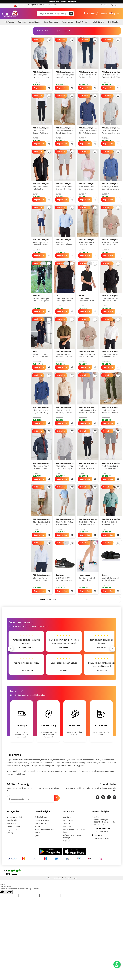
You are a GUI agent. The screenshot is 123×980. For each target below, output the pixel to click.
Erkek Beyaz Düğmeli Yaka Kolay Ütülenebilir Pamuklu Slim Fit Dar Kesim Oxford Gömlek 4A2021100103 (111, 356)
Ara (71, 14)
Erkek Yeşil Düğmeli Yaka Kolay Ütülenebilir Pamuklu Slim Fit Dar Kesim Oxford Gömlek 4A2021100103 (111, 523)
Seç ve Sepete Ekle (64, 31)
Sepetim (66, 823)
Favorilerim (68, 826)
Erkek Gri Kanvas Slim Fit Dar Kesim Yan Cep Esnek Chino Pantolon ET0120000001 (88, 411)
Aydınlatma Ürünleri (14, 817)
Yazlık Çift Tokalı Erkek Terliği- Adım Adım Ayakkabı (111, 579)
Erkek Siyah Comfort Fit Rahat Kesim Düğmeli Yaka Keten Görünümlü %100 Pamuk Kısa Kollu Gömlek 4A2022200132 (41, 188)
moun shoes (84, 575)
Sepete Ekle (39, 88)
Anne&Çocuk (35, 22)
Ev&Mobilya (9, 22)
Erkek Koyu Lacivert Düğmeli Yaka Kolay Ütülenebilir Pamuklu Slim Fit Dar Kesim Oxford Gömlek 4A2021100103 (41, 411)
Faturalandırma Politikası (45, 830)
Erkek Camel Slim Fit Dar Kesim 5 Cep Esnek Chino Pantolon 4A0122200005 (87, 244)
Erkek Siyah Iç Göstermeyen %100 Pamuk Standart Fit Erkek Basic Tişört (87, 300)
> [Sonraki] (113, 649)
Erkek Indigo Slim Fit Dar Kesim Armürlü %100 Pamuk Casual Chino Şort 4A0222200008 (41, 244)
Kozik (81, 296)
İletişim (38, 833)
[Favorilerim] (88, 14)
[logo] (10, 14)
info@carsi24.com (102, 838)
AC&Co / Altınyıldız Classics (41, 72)
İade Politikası (40, 823)
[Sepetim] (114, 14)
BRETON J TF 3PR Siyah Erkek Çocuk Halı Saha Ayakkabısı (65, 579)
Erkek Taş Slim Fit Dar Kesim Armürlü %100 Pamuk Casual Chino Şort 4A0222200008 (64, 523)
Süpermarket (67, 22)
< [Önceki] (10, 649)
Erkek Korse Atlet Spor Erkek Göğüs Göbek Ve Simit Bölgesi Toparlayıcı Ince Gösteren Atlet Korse (65, 300)
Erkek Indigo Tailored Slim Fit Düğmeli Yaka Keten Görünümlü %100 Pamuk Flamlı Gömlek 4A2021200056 (110, 188)
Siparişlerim (115, 5)
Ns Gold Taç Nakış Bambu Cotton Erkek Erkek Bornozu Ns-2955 (41, 356)
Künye (37, 826)
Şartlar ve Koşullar (42, 820)
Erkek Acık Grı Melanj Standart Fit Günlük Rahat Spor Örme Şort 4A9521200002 (65, 188)
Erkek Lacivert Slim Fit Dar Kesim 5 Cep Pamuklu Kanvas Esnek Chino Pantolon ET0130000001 (87, 76)
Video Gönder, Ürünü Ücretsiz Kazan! (75, 831)
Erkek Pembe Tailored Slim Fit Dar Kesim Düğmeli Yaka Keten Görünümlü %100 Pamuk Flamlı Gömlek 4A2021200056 (87, 188)
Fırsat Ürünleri (82, 22)
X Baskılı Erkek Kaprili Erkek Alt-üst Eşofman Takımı (41, 300)
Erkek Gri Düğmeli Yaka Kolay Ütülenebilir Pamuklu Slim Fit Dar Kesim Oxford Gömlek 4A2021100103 (42, 76)
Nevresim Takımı (13, 826)
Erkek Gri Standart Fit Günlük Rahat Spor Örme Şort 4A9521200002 (110, 467)
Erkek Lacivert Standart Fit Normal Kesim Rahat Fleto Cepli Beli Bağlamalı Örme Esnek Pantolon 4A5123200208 (41, 132)
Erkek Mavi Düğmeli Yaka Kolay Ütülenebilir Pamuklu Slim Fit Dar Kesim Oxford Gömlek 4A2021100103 (65, 244)
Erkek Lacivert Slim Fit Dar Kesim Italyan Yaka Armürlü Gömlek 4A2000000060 (41, 467)
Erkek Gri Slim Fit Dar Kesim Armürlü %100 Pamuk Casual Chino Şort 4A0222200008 (87, 523)
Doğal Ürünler (12, 830)
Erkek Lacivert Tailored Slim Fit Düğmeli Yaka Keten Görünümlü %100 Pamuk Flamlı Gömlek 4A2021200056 (88, 132)
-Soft (49, 878)
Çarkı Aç (10, 833)
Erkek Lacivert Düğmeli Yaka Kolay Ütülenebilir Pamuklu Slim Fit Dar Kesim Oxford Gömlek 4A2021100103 (65, 76)
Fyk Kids (37, 296)
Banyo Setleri (12, 823)
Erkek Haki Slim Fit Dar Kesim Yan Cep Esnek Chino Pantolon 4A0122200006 (111, 411)
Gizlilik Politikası (41, 817)
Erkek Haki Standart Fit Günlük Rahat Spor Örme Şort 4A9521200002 (65, 132)
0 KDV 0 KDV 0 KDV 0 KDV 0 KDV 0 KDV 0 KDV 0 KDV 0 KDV (44, 31)
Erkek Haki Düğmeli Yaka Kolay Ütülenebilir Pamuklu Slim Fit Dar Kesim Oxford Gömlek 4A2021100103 (65, 356)
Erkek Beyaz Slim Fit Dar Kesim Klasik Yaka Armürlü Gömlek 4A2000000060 (111, 76)
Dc (57, 296)
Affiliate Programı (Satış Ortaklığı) (72, 836)
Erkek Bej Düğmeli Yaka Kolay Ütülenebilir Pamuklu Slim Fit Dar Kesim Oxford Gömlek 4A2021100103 (65, 411)
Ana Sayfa (104, 5)
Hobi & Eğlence (98, 22)
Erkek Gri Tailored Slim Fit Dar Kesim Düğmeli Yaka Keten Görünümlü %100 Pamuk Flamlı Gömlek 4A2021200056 (65, 467)
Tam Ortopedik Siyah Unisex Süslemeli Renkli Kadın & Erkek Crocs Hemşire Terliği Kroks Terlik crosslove (87, 579)
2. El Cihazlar (113, 22)
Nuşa (35, 351)
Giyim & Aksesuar (51, 22)
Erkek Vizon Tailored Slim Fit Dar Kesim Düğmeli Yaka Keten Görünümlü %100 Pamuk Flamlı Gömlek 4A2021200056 (110, 244)
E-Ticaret (55, 878)
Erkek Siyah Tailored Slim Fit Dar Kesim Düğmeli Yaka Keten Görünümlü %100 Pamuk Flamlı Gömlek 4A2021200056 (110, 300)
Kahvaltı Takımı (12, 820)
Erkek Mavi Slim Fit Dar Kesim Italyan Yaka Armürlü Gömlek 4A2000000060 (41, 579)
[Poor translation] (9, 892)
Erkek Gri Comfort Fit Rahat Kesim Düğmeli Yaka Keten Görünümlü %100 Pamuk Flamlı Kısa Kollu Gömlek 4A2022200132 (110, 132)
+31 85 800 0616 (101, 831)
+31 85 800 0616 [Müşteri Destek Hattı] (42, 6)
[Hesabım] (102, 14)
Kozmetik (22, 22)
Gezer (105, 575)
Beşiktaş (60, 575)
